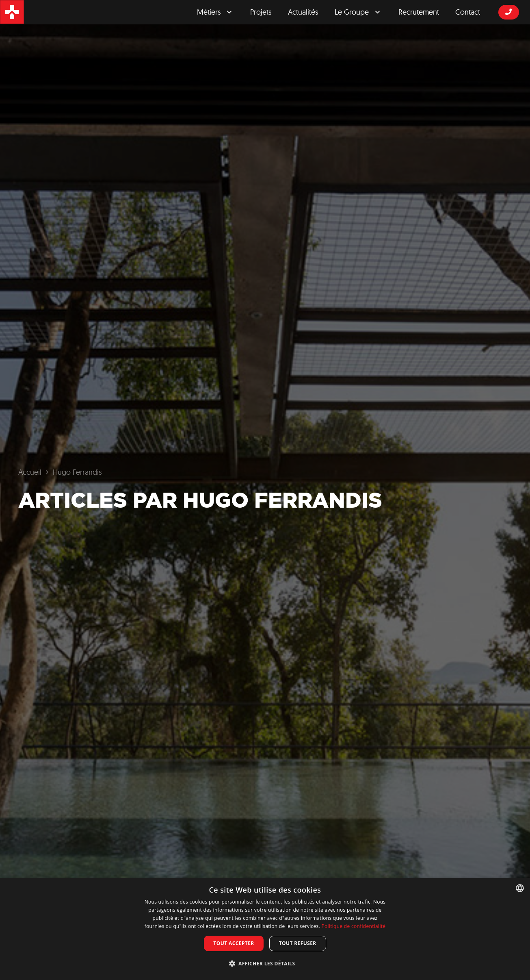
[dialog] (265, 929)
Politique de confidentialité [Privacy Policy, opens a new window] (353, 926)
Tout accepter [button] (234, 943)
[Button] (509, 12)
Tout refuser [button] (298, 943)
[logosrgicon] (12, 12)
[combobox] (520, 888)
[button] (265, 964)
